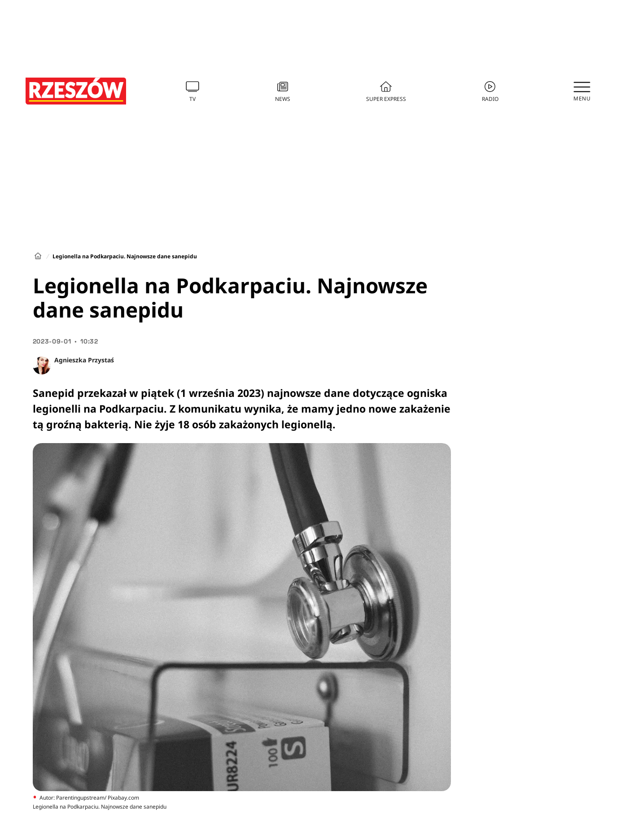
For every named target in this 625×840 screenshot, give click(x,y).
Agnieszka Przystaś (84, 360)
